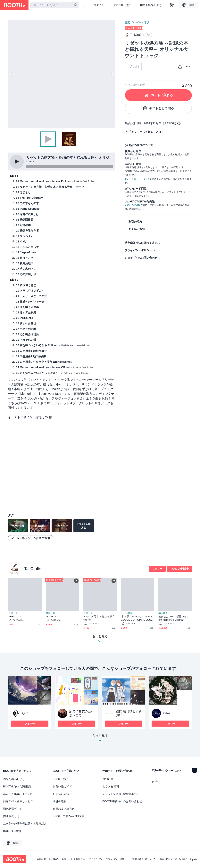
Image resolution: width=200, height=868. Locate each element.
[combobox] (55, 5)
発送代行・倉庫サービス (18, 801)
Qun (25, 713)
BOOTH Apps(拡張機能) (18, 786)
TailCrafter (34, 568)
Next (112, 74)
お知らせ (108, 779)
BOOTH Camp (12, 831)
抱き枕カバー (165, 613)
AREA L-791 (15, 616)
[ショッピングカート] (172, 5)
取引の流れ (135, 222)
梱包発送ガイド (13, 809)
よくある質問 (111, 786)
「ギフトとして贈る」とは (145, 132)
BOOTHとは (122, 5)
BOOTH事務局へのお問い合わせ (122, 801)
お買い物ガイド (62, 786)
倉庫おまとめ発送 (64, 809)
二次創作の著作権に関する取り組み (25, 824)
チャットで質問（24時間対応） (122, 794)
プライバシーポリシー (138, 250)
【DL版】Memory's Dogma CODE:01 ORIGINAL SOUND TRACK (137, 618)
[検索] (75, 5)
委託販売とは (11, 816)
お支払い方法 (137, 229)
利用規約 (54, 859)
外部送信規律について (144, 859)
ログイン (99, 5)
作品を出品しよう (151, 5)
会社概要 (41, 859)
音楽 (127, 22)
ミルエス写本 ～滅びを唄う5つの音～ (100, 618)
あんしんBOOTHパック (137, 179)
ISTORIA (51, 616)
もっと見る (100, 739)
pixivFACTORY (132, 205)
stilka (166, 713)
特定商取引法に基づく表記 (141, 243)
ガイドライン (95, 859)
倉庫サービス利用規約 (73, 859)
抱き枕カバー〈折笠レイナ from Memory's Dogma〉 (175, 618)
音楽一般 (13, 613)
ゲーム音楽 (143, 22)
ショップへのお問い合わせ (141, 258)
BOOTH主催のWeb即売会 (69, 816)
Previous (11, 74)
